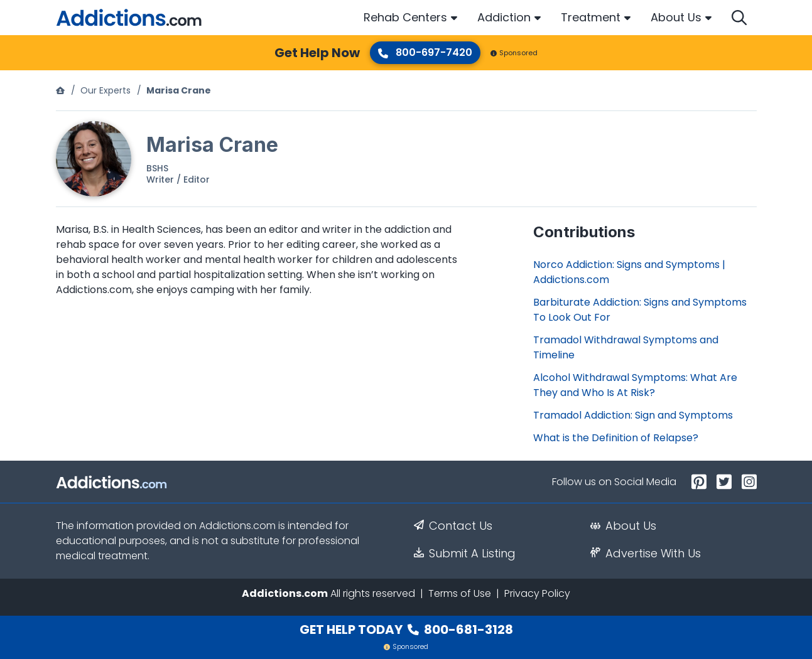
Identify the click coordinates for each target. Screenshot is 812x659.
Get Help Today (406, 630)
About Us (676, 17)
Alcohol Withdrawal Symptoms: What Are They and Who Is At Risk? (635, 385)
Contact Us (453, 526)
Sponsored (514, 53)
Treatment (591, 17)
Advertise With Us (646, 554)
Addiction (504, 17)
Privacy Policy (537, 593)
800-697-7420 (425, 52)
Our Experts (106, 90)
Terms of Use (460, 593)
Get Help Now (317, 53)
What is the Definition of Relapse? (616, 438)
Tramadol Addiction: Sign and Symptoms (633, 415)
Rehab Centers (405, 17)
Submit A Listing (465, 554)
